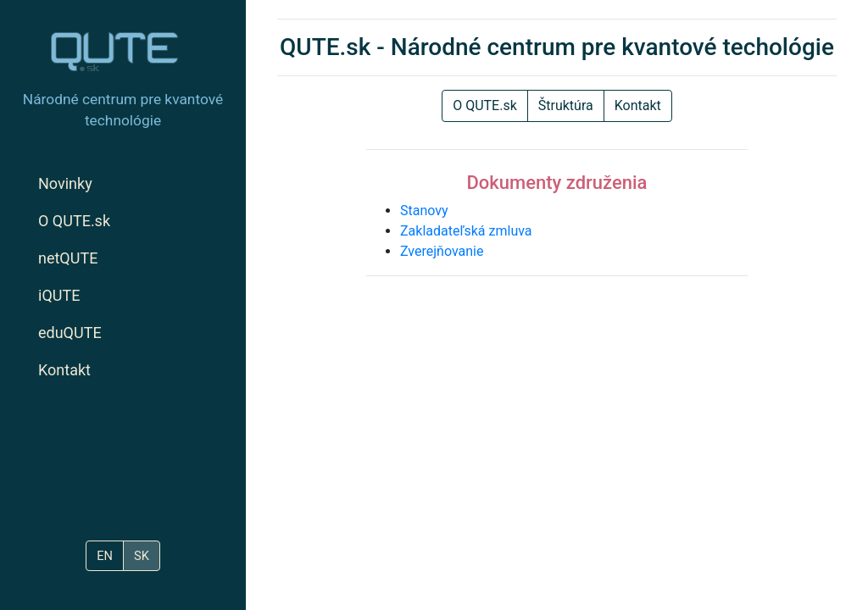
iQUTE (59, 295)
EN (105, 556)
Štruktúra (566, 105)
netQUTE (68, 258)
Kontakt (64, 370)
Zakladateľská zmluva (466, 231)
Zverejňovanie (442, 251)
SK (142, 556)
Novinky (65, 183)
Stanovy (424, 211)
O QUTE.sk (74, 221)
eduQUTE (70, 333)
